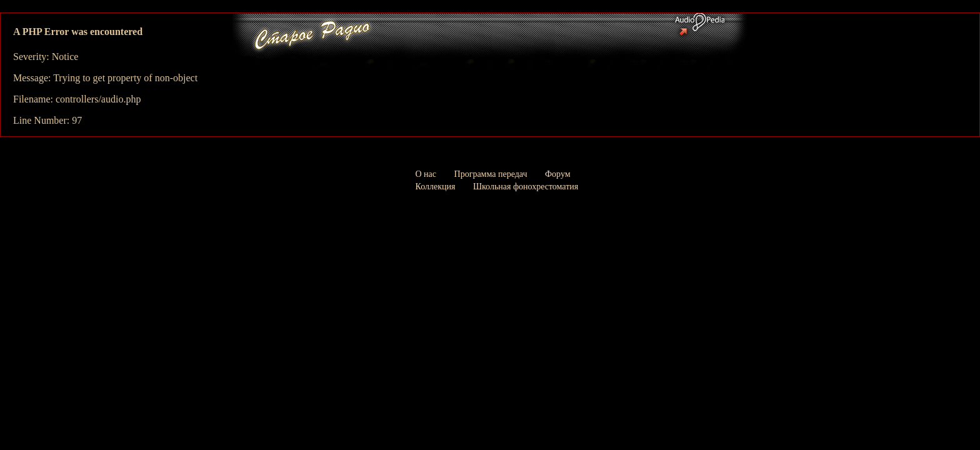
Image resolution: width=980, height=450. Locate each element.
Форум (558, 174)
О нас (426, 174)
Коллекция (436, 187)
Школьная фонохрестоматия (526, 187)
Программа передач (491, 174)
